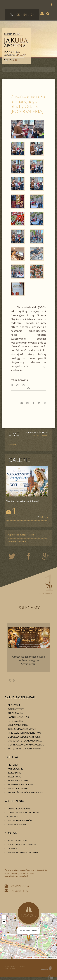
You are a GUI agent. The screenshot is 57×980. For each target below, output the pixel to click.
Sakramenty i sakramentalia (25, 741)
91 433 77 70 (20, 886)
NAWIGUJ (29, 912)
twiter (14, 556)
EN (25, 15)
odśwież (13, 70)
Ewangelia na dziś (18, 717)
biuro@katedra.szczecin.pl (16, 876)
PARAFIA (35, 70)
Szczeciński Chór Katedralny (25, 792)
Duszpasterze (16, 709)
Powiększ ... (14, 444)
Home (20, 70)
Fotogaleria (15, 721)
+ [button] (4, 917)
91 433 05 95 (20, 891)
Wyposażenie (15, 769)
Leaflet (30, 957)
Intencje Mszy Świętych (22, 729)
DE (18, 15)
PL (11, 15)
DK (32, 15)
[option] (28, 648)
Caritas (12, 848)
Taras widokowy (18, 781)
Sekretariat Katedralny (22, 845)
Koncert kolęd (17, 824)
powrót (6, 70)
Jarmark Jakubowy (19, 809)
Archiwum (14, 705)
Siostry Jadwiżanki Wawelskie (26, 745)
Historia (13, 765)
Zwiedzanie (14, 773)
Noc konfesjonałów (20, 820)
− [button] (4, 922)
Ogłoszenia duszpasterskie (21, 535)
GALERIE (19, 460)
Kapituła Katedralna (20, 785)
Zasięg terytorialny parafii (24, 749)
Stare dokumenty (18, 788)
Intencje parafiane (17, 541)
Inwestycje (14, 777)
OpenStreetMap (41, 957)
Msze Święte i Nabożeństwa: (24, 733)
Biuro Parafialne (18, 841)
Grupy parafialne (18, 725)
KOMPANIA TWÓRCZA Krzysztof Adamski (46, 968)
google (46, 556)
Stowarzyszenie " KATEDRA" (23, 852)
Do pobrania (15, 713)
